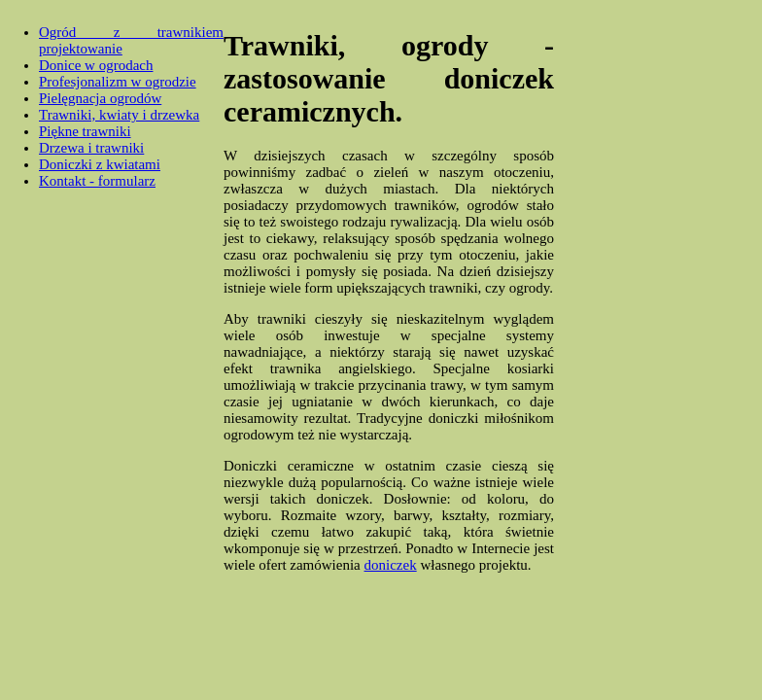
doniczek (391, 565)
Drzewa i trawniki (91, 148)
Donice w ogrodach (96, 65)
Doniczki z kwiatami (100, 164)
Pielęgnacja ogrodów (100, 98)
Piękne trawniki (85, 131)
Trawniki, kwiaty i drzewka (119, 115)
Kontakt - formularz (97, 181)
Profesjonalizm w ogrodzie (118, 82)
